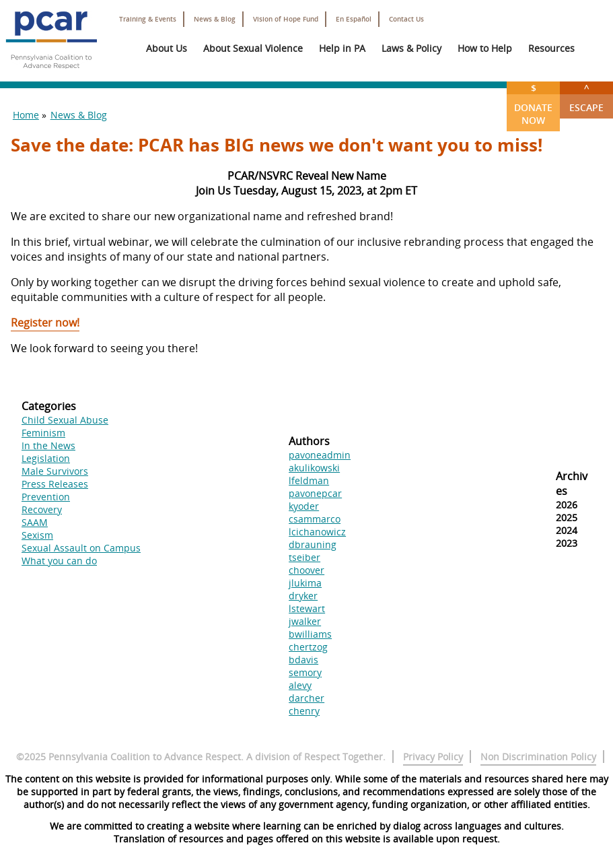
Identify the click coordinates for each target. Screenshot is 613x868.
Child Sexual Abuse (65, 420)
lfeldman (309, 480)
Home (26, 115)
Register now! (45, 323)
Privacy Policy (433, 757)
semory (305, 672)
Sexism (37, 535)
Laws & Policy (411, 48)
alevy (300, 685)
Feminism (43, 433)
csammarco (315, 519)
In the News (48, 445)
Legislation (46, 458)
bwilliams (310, 634)
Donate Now (533, 104)
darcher (306, 698)
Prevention (46, 497)
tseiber (304, 557)
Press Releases (55, 484)
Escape (586, 98)
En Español (354, 19)
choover (306, 570)
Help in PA (342, 48)
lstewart (307, 608)
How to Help (485, 48)
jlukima (305, 583)
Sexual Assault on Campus (81, 548)
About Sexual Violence (253, 48)
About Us (167, 48)
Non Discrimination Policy (538, 757)
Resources (551, 48)
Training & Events (148, 19)
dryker (303, 596)
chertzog (308, 647)
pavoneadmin (320, 455)
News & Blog (215, 19)
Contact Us (406, 19)
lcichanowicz (317, 532)
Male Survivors (55, 471)
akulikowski (314, 468)
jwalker (305, 621)
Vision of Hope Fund (286, 19)
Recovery (42, 509)
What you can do (59, 561)
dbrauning (313, 544)
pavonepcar (315, 493)
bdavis (303, 660)
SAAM (35, 522)
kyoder (304, 506)
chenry (304, 711)
